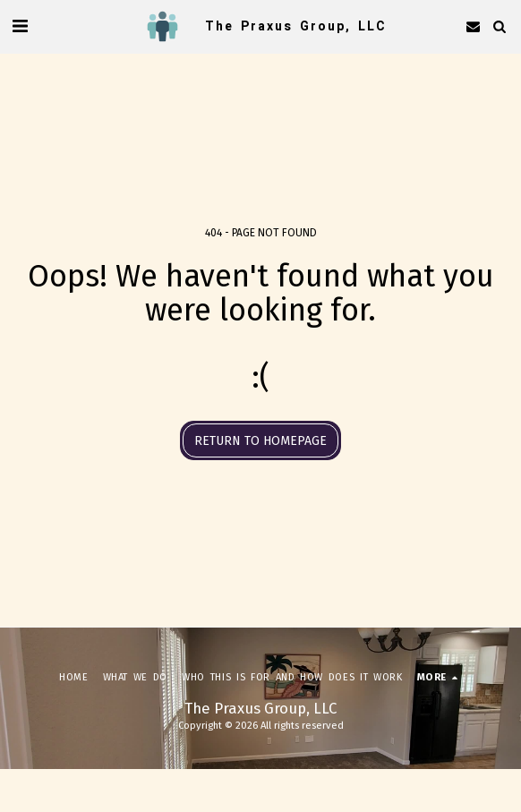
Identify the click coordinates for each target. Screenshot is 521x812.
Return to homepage (260, 441)
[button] (20, 26)
